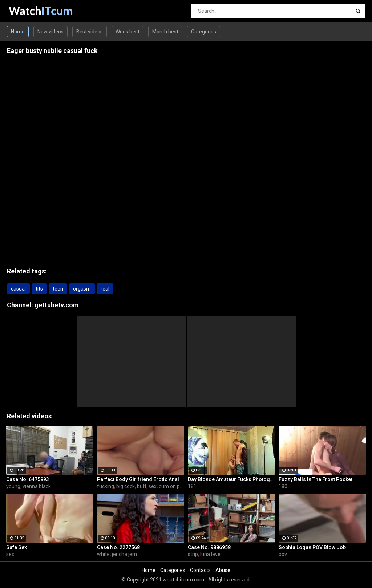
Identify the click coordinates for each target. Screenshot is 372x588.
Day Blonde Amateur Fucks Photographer (231, 479)
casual (18, 289)
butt (142, 486)
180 (283, 486)
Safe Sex (17, 547)
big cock (126, 486)
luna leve (210, 554)
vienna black (37, 486)
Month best (165, 32)
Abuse (223, 570)
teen (58, 289)
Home (18, 32)
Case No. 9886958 (209, 547)
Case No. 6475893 (28, 479)
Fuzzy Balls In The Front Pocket (316, 479)
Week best (128, 32)
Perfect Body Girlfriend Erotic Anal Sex (141, 479)
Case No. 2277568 (118, 547)
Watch (28, 11)
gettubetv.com (57, 305)
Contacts (200, 570)
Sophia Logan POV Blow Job (312, 547)
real (105, 289)
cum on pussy (175, 486)
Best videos (90, 32)
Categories (204, 32)
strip (193, 554)
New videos (50, 32)
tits (39, 289)
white (103, 554)
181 (192, 486)
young (13, 486)
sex (153, 486)
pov (283, 554)
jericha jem (124, 554)
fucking (106, 486)
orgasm (82, 289)
